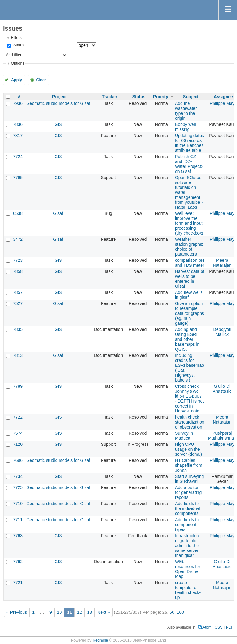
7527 (18, 303)
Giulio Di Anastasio (222, 389)
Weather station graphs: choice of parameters (189, 247)
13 (89, 612)
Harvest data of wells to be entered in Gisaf (190, 279)
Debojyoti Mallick (222, 332)
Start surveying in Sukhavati (189, 479)
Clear (41, 80)
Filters (16, 38)
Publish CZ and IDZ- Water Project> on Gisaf (189, 164)
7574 (18, 433)
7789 (18, 386)
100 (180, 612)
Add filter (14, 55)
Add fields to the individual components (188, 508)
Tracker (110, 97)
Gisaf (58, 213)
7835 (18, 329)
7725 (18, 487)
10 (60, 612)
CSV (219, 627)
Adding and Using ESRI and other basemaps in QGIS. (187, 339)
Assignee (223, 97)
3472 (18, 239)
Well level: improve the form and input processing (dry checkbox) (189, 223)
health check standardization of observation (190, 422)
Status (18, 45)
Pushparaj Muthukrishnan (222, 436)
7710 (18, 504)
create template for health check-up (188, 590)
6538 (18, 213)
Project (59, 97)
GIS (58, 124)
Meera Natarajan (222, 263)
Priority (161, 97)
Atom (207, 627)
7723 (18, 260)
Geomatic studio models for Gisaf (58, 103)
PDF (230, 627)
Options (17, 63)
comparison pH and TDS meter (190, 263)
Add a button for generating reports (188, 492)
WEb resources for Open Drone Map (188, 569)
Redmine (100, 640)
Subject (191, 97)
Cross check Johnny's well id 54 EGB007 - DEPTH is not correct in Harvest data (189, 399)
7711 (18, 520)
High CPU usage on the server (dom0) (188, 449)
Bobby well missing (185, 127)
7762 (18, 562)
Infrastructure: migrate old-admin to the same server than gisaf (188, 546)
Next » (103, 612)
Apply (17, 80)
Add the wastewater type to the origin (186, 111)
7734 (18, 476)
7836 (18, 124)
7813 (18, 355)
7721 (18, 583)
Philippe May (222, 103)
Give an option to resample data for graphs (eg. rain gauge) (189, 313)
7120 (18, 444)
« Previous (17, 612)
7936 (18, 103)
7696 (18, 460)
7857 (18, 292)
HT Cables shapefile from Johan (189, 465)
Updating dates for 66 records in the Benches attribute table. (189, 143)
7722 (18, 417)
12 (80, 612)
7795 (18, 178)
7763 (18, 536)
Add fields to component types (187, 525)
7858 (18, 271)
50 (172, 612)
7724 (18, 157)
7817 (18, 136)
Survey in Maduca (184, 436)
